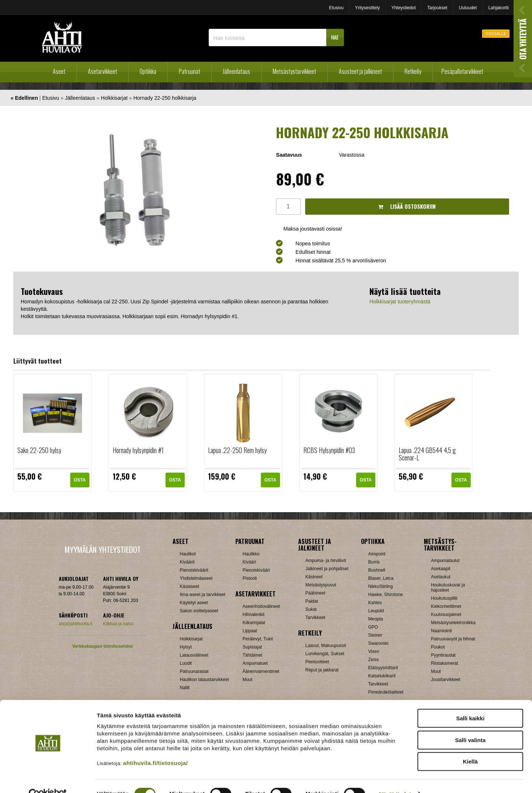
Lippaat (250, 631)
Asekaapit (441, 569)
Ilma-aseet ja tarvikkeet (203, 595)
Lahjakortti (499, 8)
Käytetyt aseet (194, 603)
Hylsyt (186, 647)
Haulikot (188, 554)
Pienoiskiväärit (194, 570)
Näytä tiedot (395, 778)
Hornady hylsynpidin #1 (138, 450)
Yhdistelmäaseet (196, 578)
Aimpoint (377, 554)
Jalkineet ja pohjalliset (327, 569)
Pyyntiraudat (444, 655)
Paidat (312, 601)
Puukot (438, 647)
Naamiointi (442, 631)
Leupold (376, 611)
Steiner (375, 635)
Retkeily (413, 71)
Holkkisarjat (114, 98)
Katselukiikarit (382, 676)
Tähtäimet (253, 655)
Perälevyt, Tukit (258, 639)
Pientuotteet (317, 662)
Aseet (59, 71)
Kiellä (470, 746)
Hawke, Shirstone (386, 595)
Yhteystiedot (403, 8)
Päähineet (316, 593)
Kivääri (250, 562)
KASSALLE (496, 34)
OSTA (80, 480)
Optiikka (148, 71)
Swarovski (378, 643)
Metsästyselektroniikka (453, 623)
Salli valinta (470, 724)
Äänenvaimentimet (261, 671)
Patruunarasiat (194, 671)
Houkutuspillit (444, 598)
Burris (374, 562)
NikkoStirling (381, 586)
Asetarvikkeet (103, 71)
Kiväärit (187, 562)
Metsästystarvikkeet (294, 71)
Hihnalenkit (254, 615)
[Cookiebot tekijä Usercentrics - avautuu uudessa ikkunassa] (48, 779)
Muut (248, 680)
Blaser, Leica (381, 578)
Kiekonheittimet (446, 606)
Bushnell (377, 570)
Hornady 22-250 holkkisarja (165, 98)
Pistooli (250, 578)
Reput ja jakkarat (322, 670)
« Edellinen (24, 98)
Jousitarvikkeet (446, 680)
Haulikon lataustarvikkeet (204, 680)
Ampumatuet (255, 663)
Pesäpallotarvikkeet (462, 71)
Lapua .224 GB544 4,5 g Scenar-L (427, 454)
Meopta (376, 619)
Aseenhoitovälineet (261, 606)
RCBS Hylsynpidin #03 (329, 450)
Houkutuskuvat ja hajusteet (448, 588)
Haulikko (251, 554)
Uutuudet (468, 8)
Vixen (374, 651)
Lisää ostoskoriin (407, 206)
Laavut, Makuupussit (326, 646)
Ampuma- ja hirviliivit (326, 561)
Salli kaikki (470, 703)
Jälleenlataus (236, 71)
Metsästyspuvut (321, 585)
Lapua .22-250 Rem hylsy (237, 450)
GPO (373, 627)
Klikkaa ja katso (118, 624)
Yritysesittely (367, 8)
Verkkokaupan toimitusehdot (102, 646)
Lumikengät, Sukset (325, 654)
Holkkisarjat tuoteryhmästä (400, 302)
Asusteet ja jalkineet (360, 71)
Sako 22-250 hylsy (39, 450)
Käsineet (314, 577)
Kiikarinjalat (254, 623)
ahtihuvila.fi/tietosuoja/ (155, 747)
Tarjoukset (437, 8)
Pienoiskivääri (256, 570)
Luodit (186, 663)
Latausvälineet (194, 655)
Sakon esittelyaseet (199, 611)
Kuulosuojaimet (446, 615)
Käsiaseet (190, 586)
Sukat (311, 609)
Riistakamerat (445, 663)
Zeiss (374, 660)
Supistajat (253, 647)
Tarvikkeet (316, 617)
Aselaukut (441, 577)
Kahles (375, 603)
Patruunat (190, 71)
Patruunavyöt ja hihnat (453, 639)
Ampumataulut (445, 561)
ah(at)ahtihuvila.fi (76, 624)
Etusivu (336, 8)
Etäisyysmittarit (383, 668)
